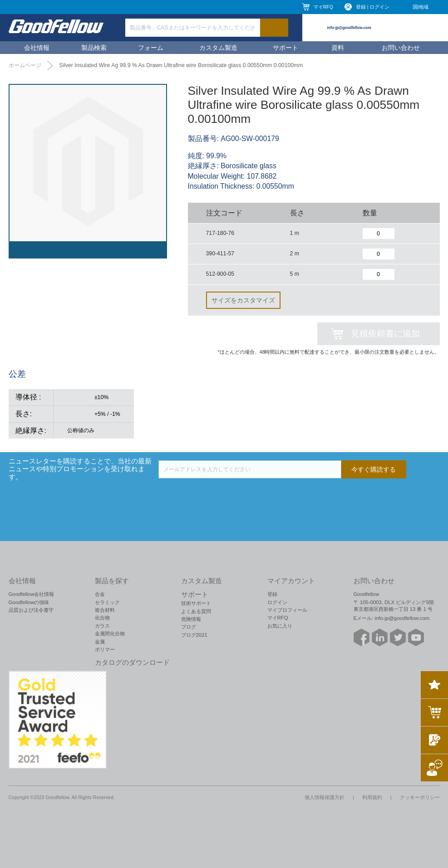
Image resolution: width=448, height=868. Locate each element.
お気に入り (280, 626)
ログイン (277, 602)
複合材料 (105, 610)
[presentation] (227, 496)
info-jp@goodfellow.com (349, 28)
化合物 (102, 618)
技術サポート (196, 603)
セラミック (107, 602)
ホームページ (25, 65)
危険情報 (191, 619)
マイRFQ (323, 7)
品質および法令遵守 (31, 610)
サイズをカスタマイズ (243, 300)
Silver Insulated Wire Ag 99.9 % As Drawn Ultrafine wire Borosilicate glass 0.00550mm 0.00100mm (181, 65)
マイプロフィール (287, 610)
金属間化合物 (110, 634)
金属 (100, 642)
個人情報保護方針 (325, 797)
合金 (100, 594)
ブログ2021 (194, 635)
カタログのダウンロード (132, 663)
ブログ (189, 627)
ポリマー (105, 649)
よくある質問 (196, 611)
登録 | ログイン (373, 7)
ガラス (102, 626)
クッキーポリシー (420, 797)
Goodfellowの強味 (29, 602)
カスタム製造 (218, 48)
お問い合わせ (401, 48)
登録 (272, 594)
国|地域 (421, 7)
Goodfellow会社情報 (32, 594)
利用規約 (372, 797)
